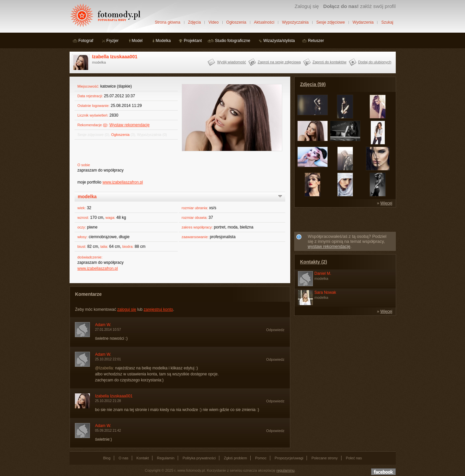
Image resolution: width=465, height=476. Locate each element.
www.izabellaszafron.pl (123, 182)
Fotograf (86, 41)
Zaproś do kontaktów (330, 62)
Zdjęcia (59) (313, 84)
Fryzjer (113, 41)
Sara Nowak (325, 292)
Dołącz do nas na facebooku (383, 472)
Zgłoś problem (235, 458)
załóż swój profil (359, 6)
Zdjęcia (195, 22)
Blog (107, 458)
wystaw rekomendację (329, 246)
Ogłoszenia (236, 22)
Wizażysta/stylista (279, 41)
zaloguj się (127, 309)
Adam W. (103, 325)
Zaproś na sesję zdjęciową (279, 62)
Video (213, 22)
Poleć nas (354, 458)
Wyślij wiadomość (232, 62)
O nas (123, 458)
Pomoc (261, 458)
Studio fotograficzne (233, 41)
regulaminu (286, 470)
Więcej (386, 203)
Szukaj (387, 22)
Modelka (163, 41)
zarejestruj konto (158, 309)
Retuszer (316, 41)
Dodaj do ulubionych (375, 62)
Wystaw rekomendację (130, 125)
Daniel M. (323, 273)
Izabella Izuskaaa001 (115, 57)
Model (137, 41)
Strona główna (168, 22)
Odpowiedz (275, 330)
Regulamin (166, 458)
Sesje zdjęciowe (331, 22)
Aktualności (264, 22)
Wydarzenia (363, 22)
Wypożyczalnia (295, 22)
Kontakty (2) (314, 262)
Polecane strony (325, 458)
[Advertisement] (345, 221)
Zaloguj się (307, 6)
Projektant (193, 41)
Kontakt (143, 458)
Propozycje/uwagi (289, 458)
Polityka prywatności (199, 458)
